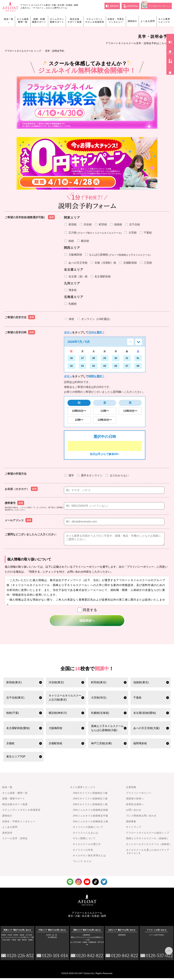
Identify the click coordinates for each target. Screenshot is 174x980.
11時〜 (105, 411)
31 (127, 358)
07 (127, 366)
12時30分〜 (105, 420)
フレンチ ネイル (82, 863)
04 (94, 366)
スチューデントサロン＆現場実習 (95, 21)
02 (71, 366)
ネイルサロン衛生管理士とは (89, 857)
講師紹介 (132, 21)
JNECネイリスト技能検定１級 (90, 806)
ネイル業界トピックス (164, 21)
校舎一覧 (9, 21)
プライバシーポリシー (139, 795)
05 (105, 366)
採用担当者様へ (135, 806)
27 (83, 358)
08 (138, 366)
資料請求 (112, 6)
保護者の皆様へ (135, 801)
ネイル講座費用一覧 (23, 21)
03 (83, 366)
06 (116, 366)
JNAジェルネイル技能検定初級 (90, 812)
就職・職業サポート (14, 801)
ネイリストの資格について (88, 829)
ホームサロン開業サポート (57, 21)
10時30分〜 (79, 411)
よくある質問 (148, 21)
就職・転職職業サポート (39, 21)
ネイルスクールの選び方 (87, 846)
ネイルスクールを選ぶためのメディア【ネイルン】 (148, 854)
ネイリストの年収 (83, 852)
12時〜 (79, 420)
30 (116, 358)
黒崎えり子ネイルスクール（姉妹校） (148, 840)
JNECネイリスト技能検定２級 (90, 801)
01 (138, 358)
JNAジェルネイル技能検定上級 (90, 823)
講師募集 (131, 823)
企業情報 (131, 789)
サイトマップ (134, 829)
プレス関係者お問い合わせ (141, 818)
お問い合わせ (134, 812)
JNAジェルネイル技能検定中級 (90, 818)
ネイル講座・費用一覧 (15, 795)
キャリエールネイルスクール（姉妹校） (149, 846)
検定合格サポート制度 (75, 21)
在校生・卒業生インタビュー (116, 21)
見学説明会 (131, 6)
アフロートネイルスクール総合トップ (148, 835)
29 (105, 358)
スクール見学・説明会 (15, 840)
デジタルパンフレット (156, 6)
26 (71, 358)
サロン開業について (84, 840)
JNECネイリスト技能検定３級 (90, 795)
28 (94, 358)
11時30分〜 (130, 411)
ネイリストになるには (85, 835)
